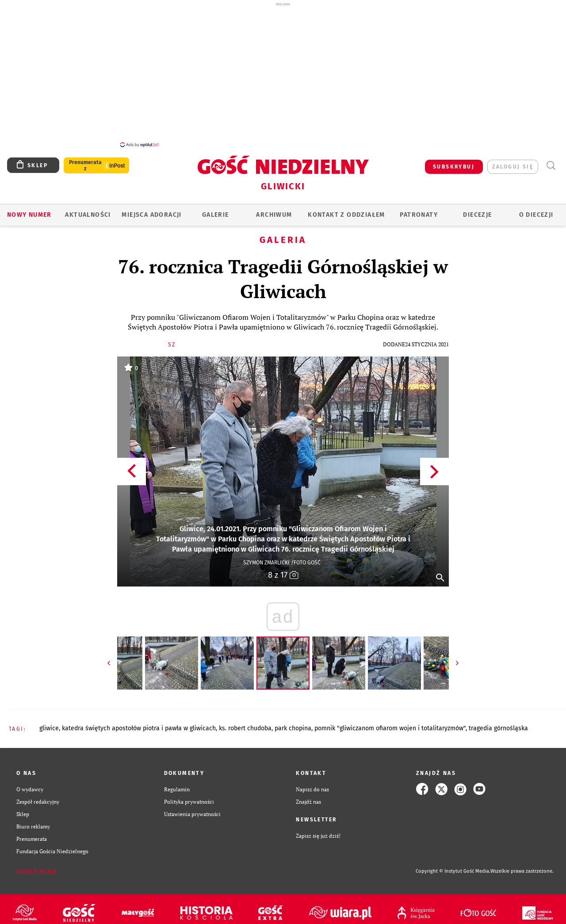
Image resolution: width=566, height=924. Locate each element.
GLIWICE (49, 723)
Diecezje (477, 210)
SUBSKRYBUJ (454, 162)
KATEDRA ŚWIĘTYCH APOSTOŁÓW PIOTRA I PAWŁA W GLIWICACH (139, 723)
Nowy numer (29, 210)
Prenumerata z (85, 161)
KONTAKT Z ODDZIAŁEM (346, 210)
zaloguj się (513, 162)
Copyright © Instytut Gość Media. (453, 866)
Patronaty (419, 210)
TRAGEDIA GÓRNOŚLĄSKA (498, 723)
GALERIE (216, 210)
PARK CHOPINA (293, 723)
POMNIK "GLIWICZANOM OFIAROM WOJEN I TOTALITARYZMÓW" (390, 723)
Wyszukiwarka (551, 161)
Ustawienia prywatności (192, 809)
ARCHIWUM (274, 210)
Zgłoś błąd (37, 866)
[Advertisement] (283, 74)
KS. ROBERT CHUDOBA (245, 723)
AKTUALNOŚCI (88, 210)
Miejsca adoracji (151, 210)
